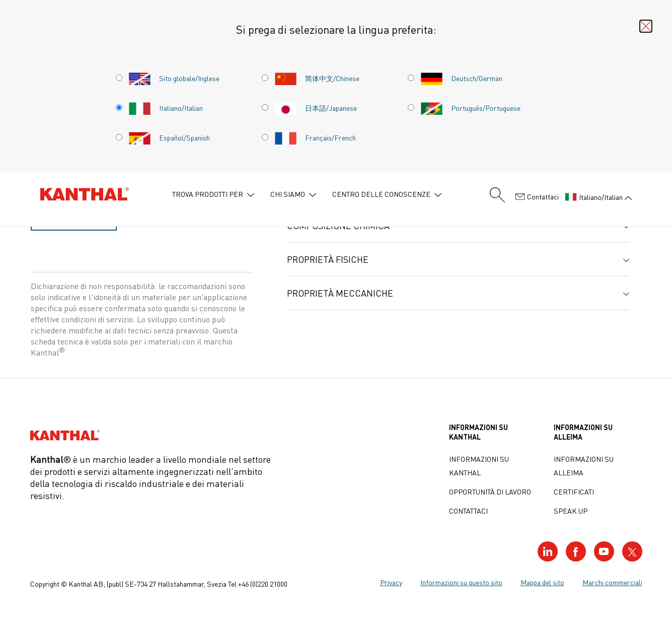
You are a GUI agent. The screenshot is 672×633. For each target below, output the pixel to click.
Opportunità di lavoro (490, 491)
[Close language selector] (646, 26)
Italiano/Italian (166, 108)
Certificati (574, 491)
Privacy (391, 582)
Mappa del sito (542, 582)
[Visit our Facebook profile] (576, 551)
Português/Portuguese (470, 108)
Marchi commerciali (612, 582)
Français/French (315, 137)
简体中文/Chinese (317, 78)
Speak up (571, 511)
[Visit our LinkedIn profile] (548, 551)
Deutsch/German (461, 78)
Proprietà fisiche (328, 259)
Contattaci (537, 197)
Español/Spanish (169, 137)
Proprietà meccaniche (340, 293)
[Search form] (497, 195)
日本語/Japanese (316, 108)
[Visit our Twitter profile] (632, 551)
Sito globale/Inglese (174, 78)
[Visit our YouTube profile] (604, 551)
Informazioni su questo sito (461, 582)
